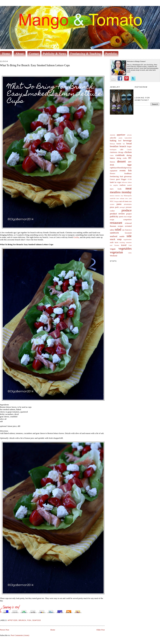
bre (124, 144)
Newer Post (4, 630)
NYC (112, 201)
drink (112, 165)
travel (124, 245)
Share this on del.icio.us (6, 611)
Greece (112, 179)
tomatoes (129, 242)
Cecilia (76, 237)
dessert (121, 161)
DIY (130, 162)
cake (122, 150)
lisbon (130, 182)
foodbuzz (128, 173)
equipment (114, 171)
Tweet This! (51, 611)
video (130, 253)
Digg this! (15, 611)
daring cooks (122, 158)
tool (111, 245)
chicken (128, 152)
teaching (122, 242)
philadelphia (128, 204)
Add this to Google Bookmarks (42, 611)
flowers (113, 174)
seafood (114, 236)
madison (123, 185)
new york (128, 198)
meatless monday (121, 192)
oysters (112, 204)
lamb (112, 182)
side (129, 236)
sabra (112, 230)
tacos (116, 242)
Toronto (117, 245)
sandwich (114, 233)
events (123, 170)
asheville (113, 138)
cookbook (120, 155)
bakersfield (128, 138)
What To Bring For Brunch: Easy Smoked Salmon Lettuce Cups (35, 65)
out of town (124, 201)
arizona (129, 135)
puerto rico (123, 217)
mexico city (119, 196)
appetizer (121, 135)
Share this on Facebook (60, 611)
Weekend (113, 256)
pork (117, 207)
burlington (113, 150)
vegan (113, 249)
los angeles (114, 185)
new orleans (120, 198)
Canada (129, 150)
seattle (122, 236)
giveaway (128, 176)
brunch (123, 146)
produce (127, 210)
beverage (127, 140)
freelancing (114, 176)
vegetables (125, 248)
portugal (122, 207)
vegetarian (116, 252)
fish (130, 170)
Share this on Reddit (33, 611)
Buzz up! (78, 611)
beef (120, 141)
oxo (130, 201)
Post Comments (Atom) (20, 635)
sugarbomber (128, 240)
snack (113, 239)
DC (130, 158)
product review (117, 214)
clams (112, 155)
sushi (112, 242)
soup (119, 239)
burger (129, 147)
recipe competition (121, 220)
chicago (121, 152)
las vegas (118, 182)
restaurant (116, 223)
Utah (130, 245)
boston (119, 144)
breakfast (114, 146)
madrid (129, 185)
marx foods (116, 189)
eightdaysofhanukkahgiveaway (121, 168)
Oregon (116, 201)
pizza (112, 207)
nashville (113, 198)
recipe (129, 217)
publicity (114, 216)
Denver (112, 162)
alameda (113, 135)
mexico (112, 196)
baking (113, 140)
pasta (119, 204)
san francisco (127, 230)
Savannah (128, 233)
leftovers (124, 182)
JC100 (130, 179)
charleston (113, 152)
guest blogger (121, 179)
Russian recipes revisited (121, 226)
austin (120, 138)
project (129, 214)
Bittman (112, 144)
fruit (121, 176)
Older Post (101, 630)
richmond (128, 223)
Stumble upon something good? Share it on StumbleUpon (24, 611)
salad (118, 229)
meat (129, 188)
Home (53, 630)
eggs (129, 165)
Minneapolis (128, 196)
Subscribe (69, 611)
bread (129, 143)
